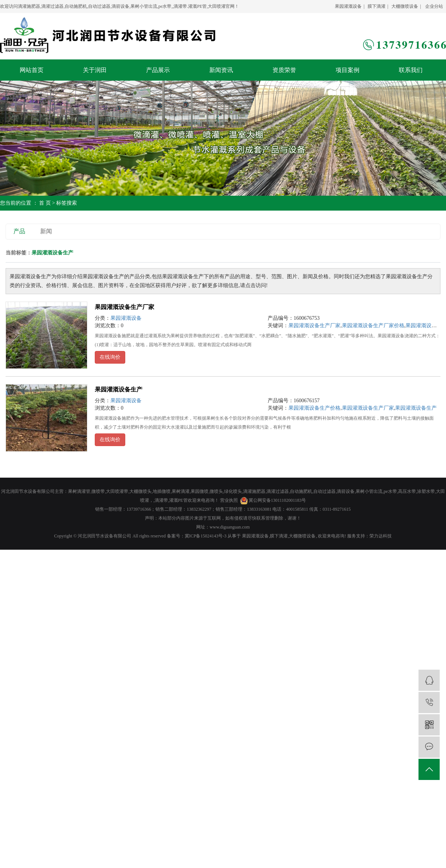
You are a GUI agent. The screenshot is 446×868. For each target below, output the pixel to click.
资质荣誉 (284, 70)
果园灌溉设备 (348, 6)
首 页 (45, 203)
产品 (19, 231)
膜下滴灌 (376, 6)
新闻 (46, 231)
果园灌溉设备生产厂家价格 (373, 326)
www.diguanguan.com (230, 527)
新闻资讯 (221, 70)
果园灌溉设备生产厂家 (125, 307)
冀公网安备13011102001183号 (277, 500)
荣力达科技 (381, 536)
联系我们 (411, 70)
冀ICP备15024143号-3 (206, 536)
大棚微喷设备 (405, 6)
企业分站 (434, 6)
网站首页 (32, 70)
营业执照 (229, 500)
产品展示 (158, 70)
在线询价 (110, 357)
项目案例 (348, 70)
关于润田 (95, 70)
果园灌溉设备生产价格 (314, 408)
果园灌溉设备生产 (119, 389)
